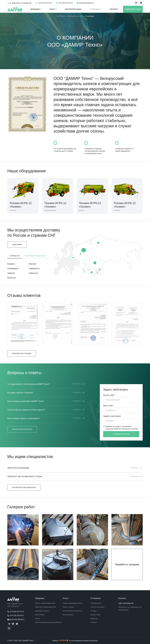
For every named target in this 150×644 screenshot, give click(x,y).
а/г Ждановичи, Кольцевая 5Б (20, 3)
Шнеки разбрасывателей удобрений (48, 622)
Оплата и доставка (97, 607)
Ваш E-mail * (108, 406)
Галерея (94, 622)
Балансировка (68, 615)
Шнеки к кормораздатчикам (45, 603)
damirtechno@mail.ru (86, 3)
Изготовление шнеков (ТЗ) (72, 611)
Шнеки (37, 619)
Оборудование (96, 603)
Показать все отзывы (22, 353)
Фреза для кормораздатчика (45, 607)
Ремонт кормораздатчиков (72, 603)
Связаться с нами (133, 9)
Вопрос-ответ (95, 615)
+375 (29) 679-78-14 (45, 3)
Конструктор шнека (73, 9)
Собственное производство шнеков (69, 16)
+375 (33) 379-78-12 (66, 3)
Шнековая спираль (42, 611)
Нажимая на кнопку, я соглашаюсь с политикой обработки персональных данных (122, 428)
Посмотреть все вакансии (24, 487)
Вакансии (94, 619)
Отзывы (93, 611)
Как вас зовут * (109, 395)
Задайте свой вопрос (112, 416)
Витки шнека (40, 615)
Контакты (114, 9)
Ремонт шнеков (68, 607)
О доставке (17, 245)
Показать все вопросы (22, 429)
